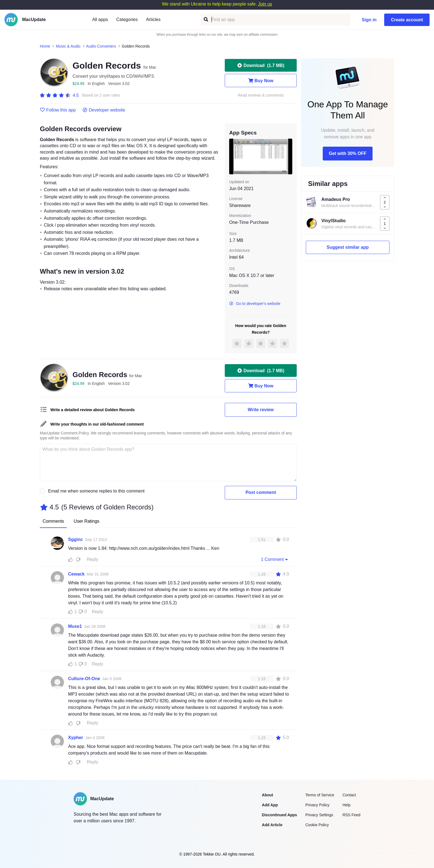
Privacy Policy (317, 805)
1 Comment (275, 559)
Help (346, 805)
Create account (407, 20)
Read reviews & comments (261, 95)
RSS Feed (351, 815)
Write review (261, 410)
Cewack (76, 574)
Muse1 (75, 626)
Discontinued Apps (279, 815)
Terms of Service (320, 795)
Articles (153, 20)
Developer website (104, 110)
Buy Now (261, 81)
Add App (270, 805)
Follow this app (58, 110)
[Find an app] (206, 20)
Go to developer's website (255, 304)
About (267, 795)
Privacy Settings (319, 815)
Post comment (261, 492)
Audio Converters (101, 46)
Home (45, 46)
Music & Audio (68, 46)
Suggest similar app (348, 247)
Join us (265, 4)
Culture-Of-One (84, 679)
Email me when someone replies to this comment (96, 491)
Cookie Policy (317, 825)
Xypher (76, 738)
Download (261, 65)
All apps (100, 20)
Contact (349, 795)
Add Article (272, 825)
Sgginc (75, 539)
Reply (93, 559)
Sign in (369, 20)
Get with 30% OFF (348, 153)
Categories (127, 20)
